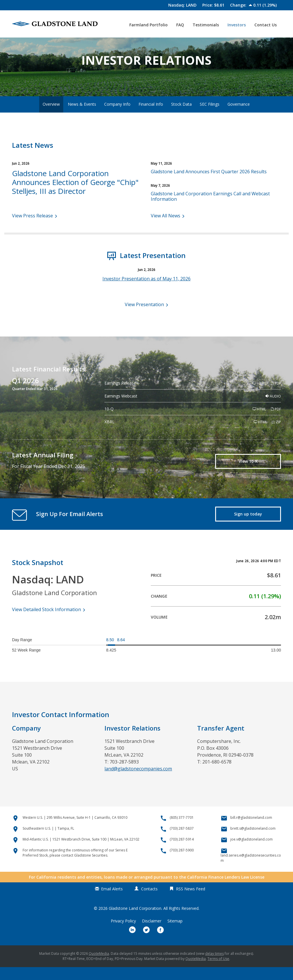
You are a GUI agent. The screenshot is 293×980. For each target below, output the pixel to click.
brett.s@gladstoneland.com (253, 841)
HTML (259, 396)
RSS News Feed (191, 902)
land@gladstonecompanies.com (138, 782)
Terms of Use (218, 972)
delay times (214, 966)
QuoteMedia (99, 966)
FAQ (180, 25)
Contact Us (266, 25)
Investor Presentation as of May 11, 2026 (146, 292)
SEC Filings (210, 117)
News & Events (82, 117)
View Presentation (144, 317)
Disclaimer (152, 934)
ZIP (276, 435)
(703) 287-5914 (182, 852)
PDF (276, 396)
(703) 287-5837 (182, 841)
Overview (51, 117)
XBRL (109, 435)
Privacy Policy (123, 934)
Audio (273, 409)
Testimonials (206, 25)
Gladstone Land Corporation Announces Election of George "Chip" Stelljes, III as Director (75, 195)
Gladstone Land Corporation (135, 921)
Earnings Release (120, 396)
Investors (237, 25)
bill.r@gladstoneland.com (251, 830)
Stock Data (181, 117)
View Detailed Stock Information (46, 622)
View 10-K (248, 474)
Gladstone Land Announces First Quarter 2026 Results (209, 184)
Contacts (149, 902)
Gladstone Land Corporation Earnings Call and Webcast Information (210, 209)
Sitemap (175, 934)
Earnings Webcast (121, 409)
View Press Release (32, 229)
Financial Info (151, 117)
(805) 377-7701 (182, 830)
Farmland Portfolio (149, 25)
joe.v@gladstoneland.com (252, 852)
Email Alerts (112, 902)
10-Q (109, 422)
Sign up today (248, 527)
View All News (166, 229)
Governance (239, 117)
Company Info (117, 117)
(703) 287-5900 (182, 863)
